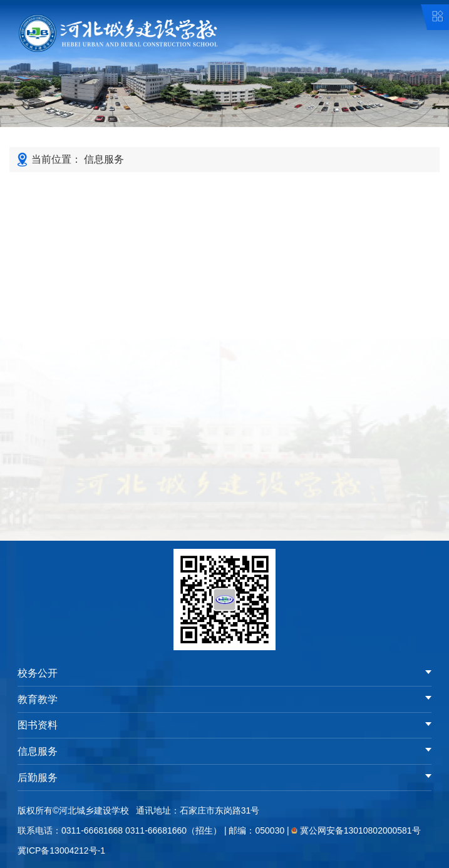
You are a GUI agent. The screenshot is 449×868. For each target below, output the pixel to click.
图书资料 (38, 725)
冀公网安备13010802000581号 (360, 830)
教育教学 (38, 699)
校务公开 (38, 673)
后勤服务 (38, 778)
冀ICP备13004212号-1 (61, 850)
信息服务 (104, 159)
